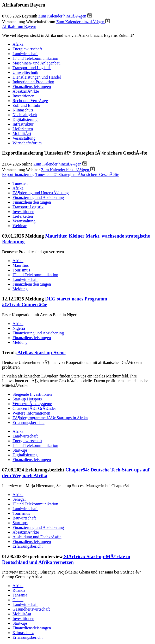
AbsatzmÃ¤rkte (26, 91)
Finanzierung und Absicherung (38, 197)
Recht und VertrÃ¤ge (30, 101)
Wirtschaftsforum (27, 143)
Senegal (19, 499)
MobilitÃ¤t (22, 134)
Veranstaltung (24, 138)
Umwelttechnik (25, 72)
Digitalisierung (25, 119)
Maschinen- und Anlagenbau (36, 63)
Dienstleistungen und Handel (37, 77)
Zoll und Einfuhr (27, 105)
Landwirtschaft (25, 54)
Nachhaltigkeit (25, 115)
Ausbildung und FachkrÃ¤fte (37, 537)
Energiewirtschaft (27, 49)
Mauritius (21, 265)
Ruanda (19, 590)
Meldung (20, 289)
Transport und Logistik (32, 68)
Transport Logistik (28, 207)
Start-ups (20, 450)
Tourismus (21, 270)
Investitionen (23, 96)
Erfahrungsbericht (28, 546)
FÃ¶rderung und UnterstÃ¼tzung (41, 193)
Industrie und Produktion (33, 82)
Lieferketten (23, 129)
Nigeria (19, 328)
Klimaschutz (23, 110)
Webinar (20, 226)
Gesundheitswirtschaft (31, 609)
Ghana (18, 600)
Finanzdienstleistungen (32, 87)
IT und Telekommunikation (35, 58)
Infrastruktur (23, 124)
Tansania (20, 595)
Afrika (18, 44)
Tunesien (20, 183)
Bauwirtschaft (24, 518)
